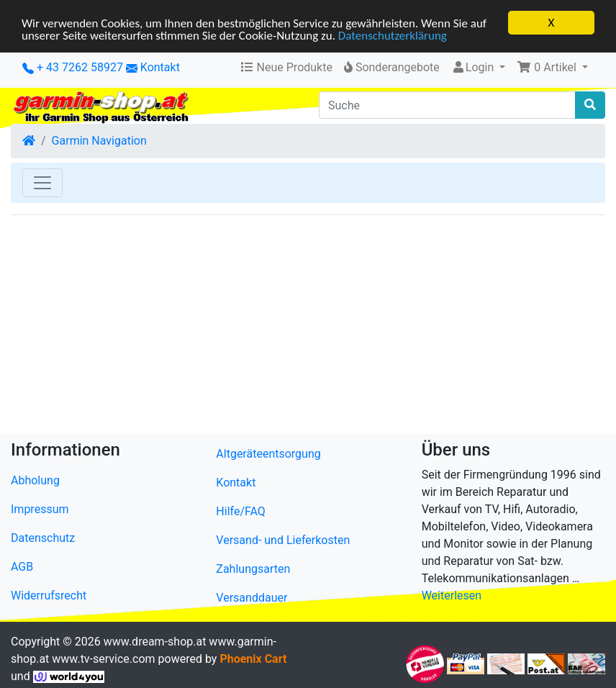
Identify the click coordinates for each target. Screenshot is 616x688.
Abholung (35, 480)
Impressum (40, 509)
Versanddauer (252, 598)
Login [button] (474, 67)
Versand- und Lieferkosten (283, 540)
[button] (552, 68)
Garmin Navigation (99, 141)
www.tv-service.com (103, 659)
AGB (22, 567)
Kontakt (160, 67)
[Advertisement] (308, 327)
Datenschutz (43, 538)
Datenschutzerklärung (393, 35)
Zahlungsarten (253, 569)
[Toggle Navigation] (42, 183)
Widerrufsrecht (49, 596)
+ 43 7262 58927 (73, 67)
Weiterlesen (452, 596)
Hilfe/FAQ (241, 511)
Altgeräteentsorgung (268, 454)
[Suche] (447, 105)
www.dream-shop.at (155, 642)
